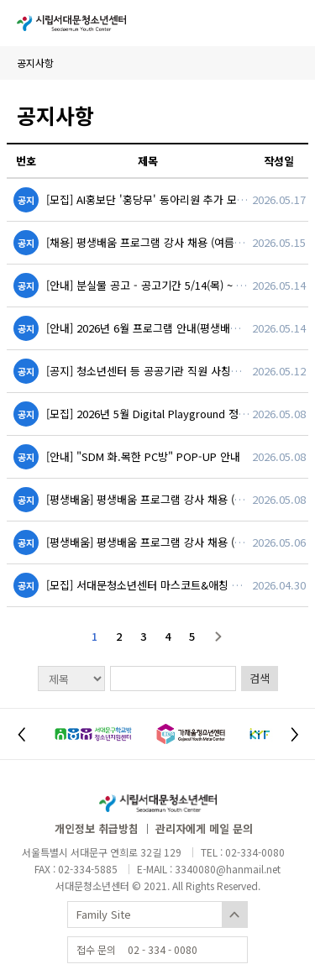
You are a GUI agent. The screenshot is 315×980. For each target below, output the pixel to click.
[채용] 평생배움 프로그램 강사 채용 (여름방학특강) (162, 242)
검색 (260, 678)
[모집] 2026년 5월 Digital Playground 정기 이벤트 (164, 414)
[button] (21, 734)
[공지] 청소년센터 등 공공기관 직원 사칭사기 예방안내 (171, 371)
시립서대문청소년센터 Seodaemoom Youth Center (71, 23)
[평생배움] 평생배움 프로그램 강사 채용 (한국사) (157, 542)
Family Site (104, 914)
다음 (218, 637)
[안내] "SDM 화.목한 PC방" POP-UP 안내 (143, 456)
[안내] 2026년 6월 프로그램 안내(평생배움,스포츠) (162, 328)
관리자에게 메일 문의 (204, 828)
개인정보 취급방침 (97, 828)
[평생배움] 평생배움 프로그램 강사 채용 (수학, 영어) (165, 499)
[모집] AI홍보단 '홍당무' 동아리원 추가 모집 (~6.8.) (164, 199)
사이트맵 (290, 23)
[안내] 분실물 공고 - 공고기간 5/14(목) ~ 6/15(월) (160, 285)
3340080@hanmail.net (228, 869)
